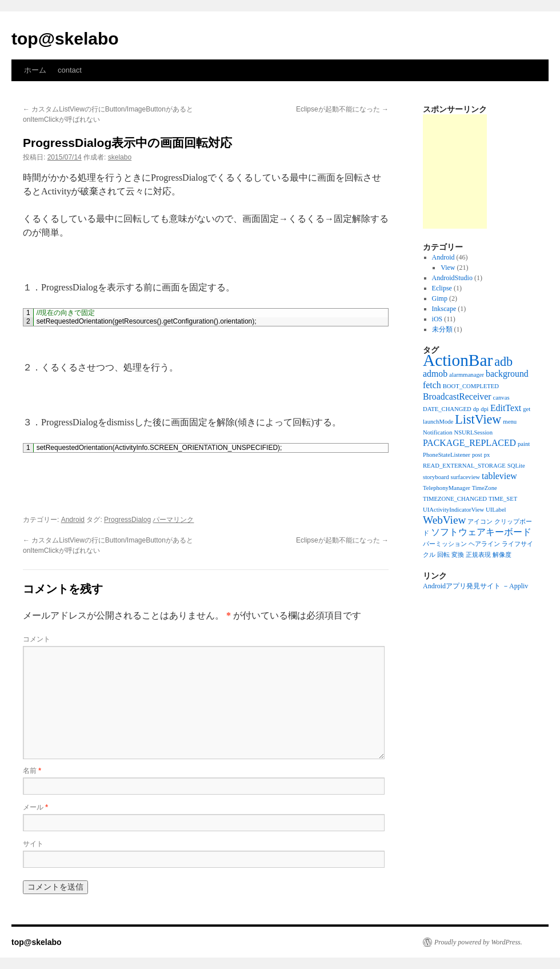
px (487, 455)
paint (524, 444)
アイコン (480, 522)
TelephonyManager (447, 488)
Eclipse (442, 288)
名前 (32, 771)
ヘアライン (484, 544)
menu (510, 422)
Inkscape (444, 309)
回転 (443, 555)
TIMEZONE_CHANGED (455, 499)
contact (70, 70)
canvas (501, 398)
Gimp (440, 298)
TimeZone (485, 488)
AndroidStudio (452, 278)
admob (435, 374)
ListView (478, 419)
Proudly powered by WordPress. (478, 942)
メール (35, 807)
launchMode (438, 422)
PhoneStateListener (447, 455)
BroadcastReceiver (457, 396)
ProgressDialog (127, 520)
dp (476, 409)
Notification (438, 432)
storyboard (436, 477)
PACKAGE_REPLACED (469, 443)
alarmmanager (467, 375)
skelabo (120, 157)
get (527, 409)
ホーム (35, 70)
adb (503, 362)
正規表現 (478, 555)
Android (73, 520)
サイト (33, 844)
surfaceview (465, 477)
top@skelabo (65, 39)
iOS (437, 319)
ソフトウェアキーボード (481, 532)
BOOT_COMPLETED (471, 386)
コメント (37, 639)
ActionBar (458, 360)
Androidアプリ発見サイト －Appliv (475, 586)
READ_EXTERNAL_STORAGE (464, 466)
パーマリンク (173, 520)
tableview (499, 476)
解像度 (502, 555)
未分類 (442, 329)
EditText (506, 408)
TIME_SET (503, 499)
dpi (485, 409)
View (448, 268)
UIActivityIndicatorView (453, 510)
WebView (444, 520)
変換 (458, 555)
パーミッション (445, 544)
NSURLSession (474, 432)
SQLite (516, 466)
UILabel (496, 510)
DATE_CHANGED (447, 409)
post (477, 455)
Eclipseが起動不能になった (342, 109)
